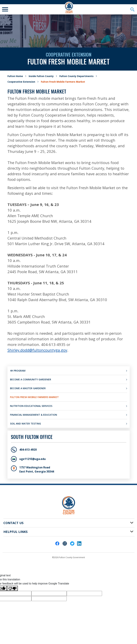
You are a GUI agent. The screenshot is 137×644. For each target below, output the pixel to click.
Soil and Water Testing (25, 424)
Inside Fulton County (41, 76)
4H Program (18, 371)
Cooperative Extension (21, 82)
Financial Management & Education (34, 415)
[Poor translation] (12, 588)
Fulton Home (15, 76)
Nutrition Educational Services (31, 406)
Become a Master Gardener (28, 388)
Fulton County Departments (76, 76)
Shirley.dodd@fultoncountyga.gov (37, 350)
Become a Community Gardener (31, 379)
